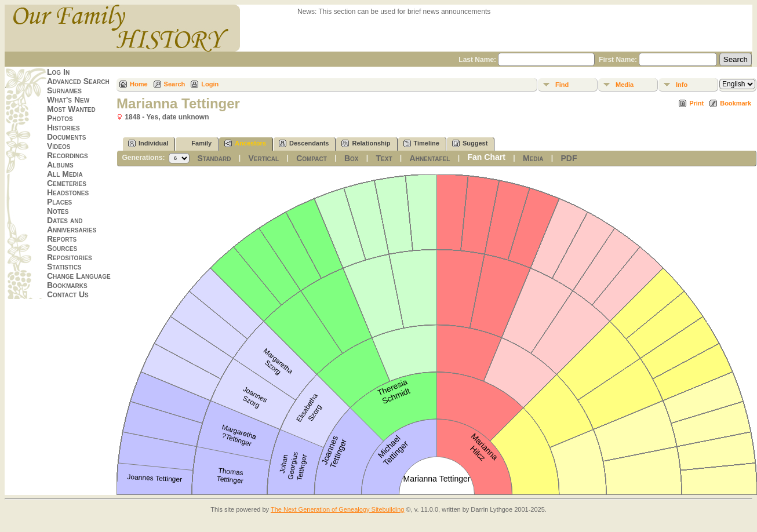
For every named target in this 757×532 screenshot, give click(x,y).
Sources (62, 248)
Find (562, 85)
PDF (569, 158)
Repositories (70, 257)
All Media (65, 174)
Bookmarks (67, 285)
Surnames (64, 90)
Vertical (264, 158)
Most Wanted (71, 109)
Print (696, 103)
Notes (58, 211)
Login (210, 84)
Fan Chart (487, 157)
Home (139, 84)
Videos (59, 146)
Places (59, 202)
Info (682, 85)
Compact (312, 158)
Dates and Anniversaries (72, 225)
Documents (66, 137)
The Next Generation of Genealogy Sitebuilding (338, 509)
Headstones (68, 192)
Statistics (64, 267)
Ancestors (245, 143)
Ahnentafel (430, 158)
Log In (58, 72)
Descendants (304, 143)
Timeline (421, 143)
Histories (63, 127)
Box (352, 158)
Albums (60, 165)
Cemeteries (67, 183)
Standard (214, 158)
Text (384, 158)
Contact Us (68, 294)
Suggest (470, 143)
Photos (60, 118)
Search (175, 84)
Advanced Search (78, 81)
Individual (148, 143)
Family (196, 143)
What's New (68, 100)
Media (625, 85)
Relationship (366, 143)
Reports (62, 239)
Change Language (79, 276)
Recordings (68, 155)
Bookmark (736, 103)
